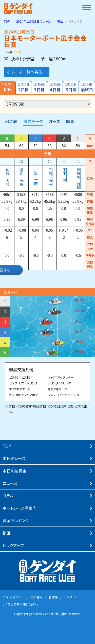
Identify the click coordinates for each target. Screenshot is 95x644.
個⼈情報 (36, 597)
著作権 (53, 597)
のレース (34, 21)
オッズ (54, 121)
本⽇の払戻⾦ (15, 471)
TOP (7, 21)
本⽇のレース (14, 458)
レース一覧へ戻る (24, 72)
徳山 (60, 21)
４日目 (55, 87)
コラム (8, 496)
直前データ (33, 121)
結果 (70, 121)
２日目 (23, 87)
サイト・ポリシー (13, 597)
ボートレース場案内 (20, 508)
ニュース (10, 483)
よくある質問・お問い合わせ (21, 604)
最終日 (87, 87)
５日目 (71, 87)
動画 (7, 533)
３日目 (39, 87)
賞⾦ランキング (16, 520)
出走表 (11, 121)
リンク (68, 597)
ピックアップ (13, 545)
